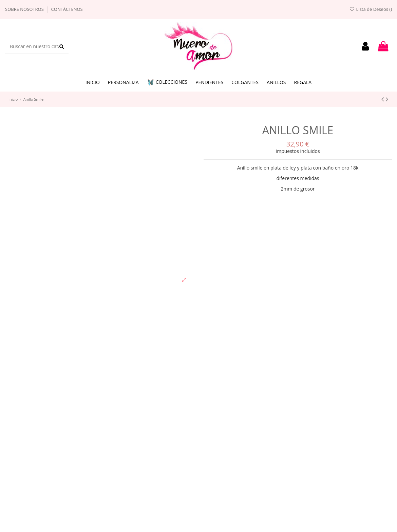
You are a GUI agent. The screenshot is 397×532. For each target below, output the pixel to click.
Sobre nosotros (25, 9)
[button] (167, 83)
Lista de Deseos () (371, 9)
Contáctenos (67, 9)
